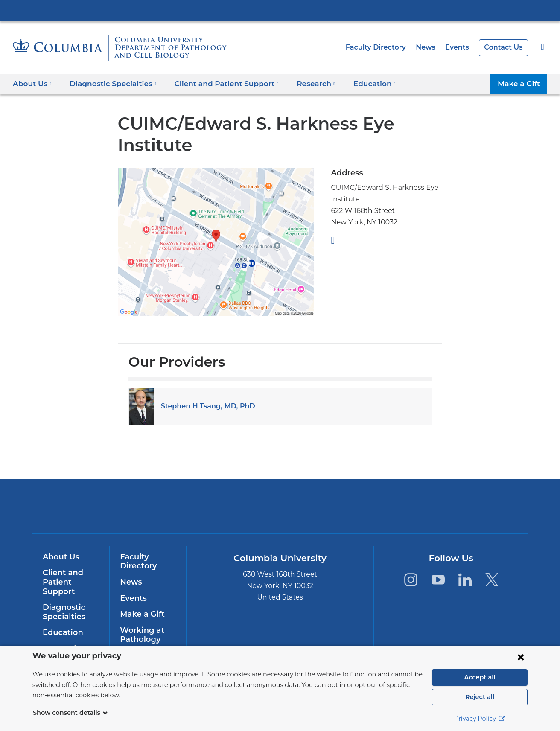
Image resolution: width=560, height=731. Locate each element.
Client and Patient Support (61, 582)
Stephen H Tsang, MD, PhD (204, 406)
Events (460, 47)
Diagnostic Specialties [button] (109, 83)
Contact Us (505, 47)
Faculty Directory (383, 47)
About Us (60, 557)
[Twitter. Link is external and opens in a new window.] (492, 580)
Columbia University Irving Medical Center (280, 10)
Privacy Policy (480, 719)
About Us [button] (32, 83)
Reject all (480, 697)
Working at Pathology (140, 635)
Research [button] (300, 83)
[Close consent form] (521, 657)
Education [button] (356, 83)
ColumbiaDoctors (403, 506)
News (430, 47)
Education (61, 632)
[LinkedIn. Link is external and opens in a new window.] (465, 580)
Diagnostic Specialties (63, 612)
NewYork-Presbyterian (280, 511)
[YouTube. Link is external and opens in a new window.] (438, 580)
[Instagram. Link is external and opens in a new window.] (411, 580)
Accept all (480, 677)
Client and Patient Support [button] (215, 83)
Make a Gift (521, 83)
